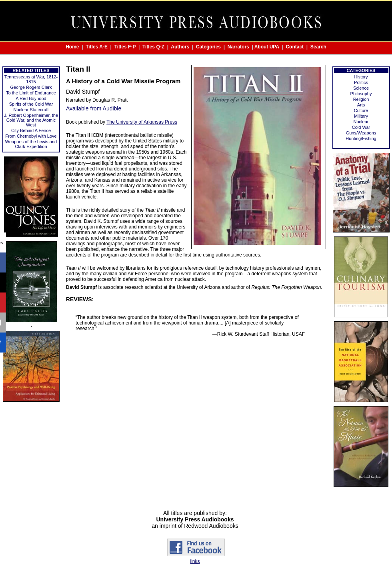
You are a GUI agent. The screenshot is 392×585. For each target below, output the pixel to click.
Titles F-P (125, 47)
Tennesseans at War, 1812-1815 (31, 79)
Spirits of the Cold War (31, 104)
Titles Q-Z (153, 47)
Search (318, 47)
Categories (208, 47)
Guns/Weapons (361, 133)
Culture (361, 110)
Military (361, 116)
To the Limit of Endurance (31, 93)
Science (361, 88)
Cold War (361, 127)
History (361, 77)
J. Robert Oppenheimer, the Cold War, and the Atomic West (31, 120)
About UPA (267, 47)
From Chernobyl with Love (31, 136)
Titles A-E (97, 47)
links (195, 561)
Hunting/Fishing (361, 138)
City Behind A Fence (31, 130)
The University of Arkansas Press (142, 122)
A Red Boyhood (31, 98)
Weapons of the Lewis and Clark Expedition (31, 144)
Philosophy (361, 94)
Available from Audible (94, 108)
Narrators (238, 47)
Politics (361, 82)
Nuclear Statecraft (31, 110)
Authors (180, 47)
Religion (361, 99)
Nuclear (361, 122)
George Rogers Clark (31, 87)
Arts (361, 105)
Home (72, 47)
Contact (295, 47)
